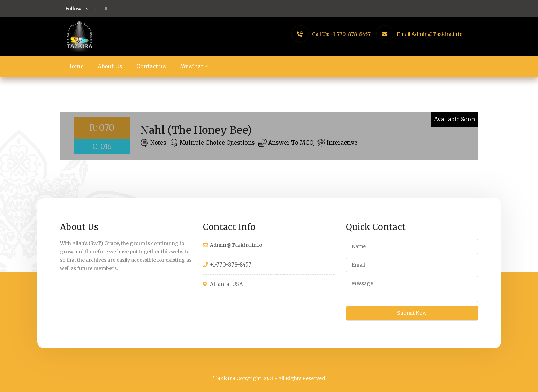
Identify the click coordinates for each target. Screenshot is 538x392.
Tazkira (224, 378)
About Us (110, 66)
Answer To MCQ (290, 143)
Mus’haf (191, 66)
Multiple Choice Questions (217, 143)
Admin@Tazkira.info (437, 34)
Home (75, 66)
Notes (158, 143)
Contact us (151, 66)
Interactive (341, 143)
